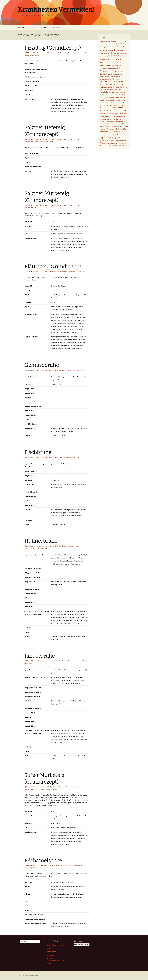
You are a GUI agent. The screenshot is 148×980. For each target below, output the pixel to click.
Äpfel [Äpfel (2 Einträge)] (107, 146)
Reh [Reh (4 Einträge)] (110, 114)
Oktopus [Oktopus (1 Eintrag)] (106, 108)
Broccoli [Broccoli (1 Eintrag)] (125, 53)
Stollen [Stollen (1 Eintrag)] (120, 127)
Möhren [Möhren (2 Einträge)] (108, 105)
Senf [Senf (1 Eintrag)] (122, 121)
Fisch (60, 457)
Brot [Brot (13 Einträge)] (109, 56)
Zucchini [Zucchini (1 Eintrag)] (123, 143)
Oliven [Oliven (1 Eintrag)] (110, 108)
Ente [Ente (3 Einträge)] (110, 66)
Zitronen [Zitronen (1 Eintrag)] (118, 143)
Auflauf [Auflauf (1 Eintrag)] (109, 47)
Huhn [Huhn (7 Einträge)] (112, 84)
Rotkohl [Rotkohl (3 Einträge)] (121, 114)
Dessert (56, 787)
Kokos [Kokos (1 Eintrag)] (101, 95)
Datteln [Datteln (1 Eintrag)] (102, 59)
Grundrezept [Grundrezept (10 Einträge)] (105, 82)
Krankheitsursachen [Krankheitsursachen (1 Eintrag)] (116, 95)
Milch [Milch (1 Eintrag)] (124, 103)
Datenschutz (57, 27)
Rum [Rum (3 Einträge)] (125, 114)
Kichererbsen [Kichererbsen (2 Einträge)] (115, 92)
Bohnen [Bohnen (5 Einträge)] (103, 53)
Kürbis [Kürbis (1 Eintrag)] (102, 98)
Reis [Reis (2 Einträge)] (113, 114)
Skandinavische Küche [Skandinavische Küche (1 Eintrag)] (106, 124)
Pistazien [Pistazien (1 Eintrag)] (121, 111)
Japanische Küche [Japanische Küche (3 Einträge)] (121, 87)
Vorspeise (36, 55)
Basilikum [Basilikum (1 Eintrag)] (111, 50)
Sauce (70, 370)
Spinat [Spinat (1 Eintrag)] (112, 127)
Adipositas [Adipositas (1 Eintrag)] (103, 41)
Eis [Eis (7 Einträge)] (107, 66)
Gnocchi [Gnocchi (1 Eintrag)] (115, 76)
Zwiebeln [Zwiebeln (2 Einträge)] (102, 146)
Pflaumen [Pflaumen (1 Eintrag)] (113, 111)
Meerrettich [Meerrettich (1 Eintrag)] (103, 103)
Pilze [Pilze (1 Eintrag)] (117, 111)
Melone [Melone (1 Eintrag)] (109, 103)
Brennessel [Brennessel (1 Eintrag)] (120, 53)
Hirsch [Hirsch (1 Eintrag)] (108, 84)
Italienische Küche (83, 53)
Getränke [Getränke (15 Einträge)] (118, 74)
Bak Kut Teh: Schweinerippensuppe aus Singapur (55, 961)
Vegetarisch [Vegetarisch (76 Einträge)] (106, 138)
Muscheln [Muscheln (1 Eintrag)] (103, 105)
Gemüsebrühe (42, 365)
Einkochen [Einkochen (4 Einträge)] (122, 63)
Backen (65, 53)
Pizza (48, 141)
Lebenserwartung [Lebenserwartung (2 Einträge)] (114, 98)
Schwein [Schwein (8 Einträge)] (119, 119)
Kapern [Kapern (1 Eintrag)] (119, 90)
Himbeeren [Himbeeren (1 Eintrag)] (103, 84)
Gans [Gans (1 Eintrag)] (118, 71)
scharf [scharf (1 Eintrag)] (111, 116)
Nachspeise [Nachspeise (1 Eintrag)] (113, 105)
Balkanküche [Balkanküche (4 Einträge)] (104, 50)
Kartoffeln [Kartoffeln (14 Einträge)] (104, 92)
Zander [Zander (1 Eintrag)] (109, 143)
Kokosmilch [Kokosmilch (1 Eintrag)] (107, 95)
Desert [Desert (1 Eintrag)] (106, 59)
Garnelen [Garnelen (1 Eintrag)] (123, 71)
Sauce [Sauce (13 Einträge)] (107, 116)
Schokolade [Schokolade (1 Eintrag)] (103, 119)
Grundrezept (72, 53)
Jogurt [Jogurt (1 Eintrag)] (102, 90)
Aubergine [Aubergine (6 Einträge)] (103, 47)
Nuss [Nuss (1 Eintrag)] (124, 105)
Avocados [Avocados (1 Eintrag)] (114, 47)
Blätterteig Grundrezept (53, 267)
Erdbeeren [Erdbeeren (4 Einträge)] (119, 66)
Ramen (49, 948)
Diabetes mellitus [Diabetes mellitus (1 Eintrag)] (111, 63)
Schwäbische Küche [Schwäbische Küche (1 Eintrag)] (115, 121)
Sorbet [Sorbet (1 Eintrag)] (115, 124)
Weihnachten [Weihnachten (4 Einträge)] (104, 141)
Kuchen (79, 272)
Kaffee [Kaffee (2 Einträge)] (115, 90)
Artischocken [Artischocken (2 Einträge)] (109, 44)
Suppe (75, 370)
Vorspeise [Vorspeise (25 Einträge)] (116, 138)
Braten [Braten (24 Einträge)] (113, 53)
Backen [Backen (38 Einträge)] (120, 47)
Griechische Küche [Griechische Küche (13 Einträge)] (107, 79)
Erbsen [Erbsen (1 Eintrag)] (113, 66)
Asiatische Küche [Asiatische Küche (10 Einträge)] (120, 44)
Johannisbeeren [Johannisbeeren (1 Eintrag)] (108, 90)
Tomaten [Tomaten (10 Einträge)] (103, 132)
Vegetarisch (28, 55)
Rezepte (33, 27)
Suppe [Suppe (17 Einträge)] (125, 127)
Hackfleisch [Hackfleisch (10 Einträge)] (118, 82)
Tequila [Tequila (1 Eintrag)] (111, 129)
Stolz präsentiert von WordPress (29, 976)
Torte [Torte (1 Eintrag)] (108, 132)
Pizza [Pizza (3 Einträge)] (126, 111)
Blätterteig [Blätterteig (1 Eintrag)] (124, 50)
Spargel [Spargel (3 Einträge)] (107, 127)
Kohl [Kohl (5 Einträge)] (125, 92)
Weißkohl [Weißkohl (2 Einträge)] (123, 141)
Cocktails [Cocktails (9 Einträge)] (114, 56)
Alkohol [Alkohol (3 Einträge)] (108, 41)
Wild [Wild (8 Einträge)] (101, 143)
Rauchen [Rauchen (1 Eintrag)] (102, 114)
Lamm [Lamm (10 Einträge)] (106, 98)
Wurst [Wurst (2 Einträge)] (105, 143)
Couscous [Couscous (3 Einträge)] (121, 56)
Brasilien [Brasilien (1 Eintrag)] (108, 53)
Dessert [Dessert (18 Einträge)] (111, 59)
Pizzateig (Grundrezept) (53, 48)
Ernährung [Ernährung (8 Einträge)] (104, 68)
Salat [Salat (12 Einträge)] (102, 116)
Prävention (44, 27)
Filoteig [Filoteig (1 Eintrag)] (114, 68)
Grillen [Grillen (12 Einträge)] (117, 79)
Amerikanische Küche (55, 53)
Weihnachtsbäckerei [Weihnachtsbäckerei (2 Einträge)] (114, 141)
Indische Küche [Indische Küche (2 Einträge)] (119, 84)
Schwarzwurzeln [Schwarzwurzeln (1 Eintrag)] (111, 119)
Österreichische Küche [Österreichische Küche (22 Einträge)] (118, 146)
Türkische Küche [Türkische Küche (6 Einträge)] (116, 132)
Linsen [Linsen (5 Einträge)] (121, 98)
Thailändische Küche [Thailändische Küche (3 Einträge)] (120, 129)
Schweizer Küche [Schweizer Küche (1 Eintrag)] (105, 121)
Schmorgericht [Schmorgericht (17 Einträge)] (119, 116)
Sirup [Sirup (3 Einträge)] (125, 121)
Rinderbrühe (40, 656)
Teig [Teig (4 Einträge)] (107, 129)
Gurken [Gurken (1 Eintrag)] (112, 82)
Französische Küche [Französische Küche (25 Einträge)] (108, 71)
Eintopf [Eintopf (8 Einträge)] (103, 66)
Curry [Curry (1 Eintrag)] (126, 56)
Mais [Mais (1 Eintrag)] (125, 98)
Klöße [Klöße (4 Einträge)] (121, 92)
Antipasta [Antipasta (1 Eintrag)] (103, 44)
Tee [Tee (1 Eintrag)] (104, 129)
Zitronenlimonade (53, 952)
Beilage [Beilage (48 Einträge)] (118, 50)
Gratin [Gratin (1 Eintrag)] (119, 76)
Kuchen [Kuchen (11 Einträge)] (125, 95)
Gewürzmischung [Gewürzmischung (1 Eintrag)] (105, 76)
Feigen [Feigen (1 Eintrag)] (110, 68)
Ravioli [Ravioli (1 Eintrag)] (107, 114)
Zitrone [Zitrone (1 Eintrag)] (113, 143)
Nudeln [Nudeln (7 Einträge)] (120, 105)
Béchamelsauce (43, 861)
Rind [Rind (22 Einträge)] (116, 113)
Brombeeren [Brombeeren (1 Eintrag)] (103, 56)
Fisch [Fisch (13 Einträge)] (118, 68)
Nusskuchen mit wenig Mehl (56, 945)
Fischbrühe (38, 452)
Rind (85, 661)
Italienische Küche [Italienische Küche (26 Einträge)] (108, 87)
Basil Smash (51, 955)
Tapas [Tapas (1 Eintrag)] (102, 129)
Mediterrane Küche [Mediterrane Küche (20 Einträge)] (107, 100)
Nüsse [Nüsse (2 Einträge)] (102, 108)
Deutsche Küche (62, 139)
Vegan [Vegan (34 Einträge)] (115, 134)
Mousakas (41, 876)
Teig (51, 141)
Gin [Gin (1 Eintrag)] (111, 76)
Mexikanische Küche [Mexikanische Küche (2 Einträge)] (117, 103)
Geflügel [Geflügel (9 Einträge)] (103, 74)
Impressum (22, 27)
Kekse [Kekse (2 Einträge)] (110, 92)
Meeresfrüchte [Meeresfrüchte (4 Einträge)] (120, 100)
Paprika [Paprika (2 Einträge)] (107, 111)
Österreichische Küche (32, 548)
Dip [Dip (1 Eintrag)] (117, 63)
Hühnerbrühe (41, 541)
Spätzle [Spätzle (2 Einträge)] (116, 127)
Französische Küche (74, 139)
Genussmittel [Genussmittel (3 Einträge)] (111, 74)
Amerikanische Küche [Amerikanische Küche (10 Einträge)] (119, 41)
